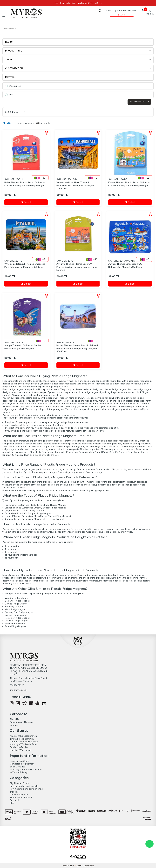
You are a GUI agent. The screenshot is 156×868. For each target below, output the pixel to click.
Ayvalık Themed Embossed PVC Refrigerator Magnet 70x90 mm (125, 265)
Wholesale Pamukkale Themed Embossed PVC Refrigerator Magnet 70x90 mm (76, 185)
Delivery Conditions (20, 761)
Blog (12, 803)
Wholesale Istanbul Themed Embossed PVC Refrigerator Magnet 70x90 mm (25, 265)
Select (32, 202)
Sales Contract (17, 767)
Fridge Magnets (10, 29)
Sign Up (110, 11)
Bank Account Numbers (21, 722)
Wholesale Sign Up (127, 11)
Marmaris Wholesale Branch (24, 742)
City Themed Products (21, 783)
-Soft (78, 866)
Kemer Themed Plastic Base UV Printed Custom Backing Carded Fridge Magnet (129, 184)
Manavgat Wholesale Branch (24, 744)
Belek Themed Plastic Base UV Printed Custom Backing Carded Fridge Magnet (25, 184)
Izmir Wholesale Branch (22, 739)
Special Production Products (24, 786)
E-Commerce (88, 866)
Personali (15, 800)
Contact (14, 725)
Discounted (13, 86)
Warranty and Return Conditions (26, 769)
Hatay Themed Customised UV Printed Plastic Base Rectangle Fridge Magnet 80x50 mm (77, 348)
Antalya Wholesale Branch (23, 736)
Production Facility (19, 747)
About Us (14, 719)
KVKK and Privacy (19, 772)
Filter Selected (139, 102)
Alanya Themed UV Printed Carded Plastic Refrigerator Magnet (23, 347)
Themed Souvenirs (19, 794)
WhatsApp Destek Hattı (149, 844)
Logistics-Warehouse (20, 750)
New (10, 95)
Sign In (122, 15)
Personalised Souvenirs (22, 797)
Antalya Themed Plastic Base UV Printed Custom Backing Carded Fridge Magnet (77, 267)
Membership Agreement (22, 764)
